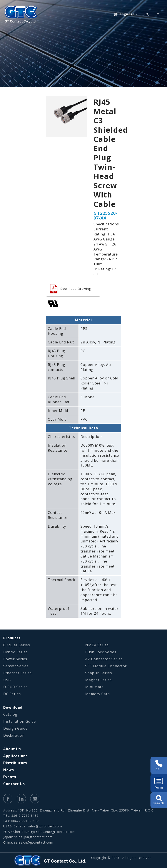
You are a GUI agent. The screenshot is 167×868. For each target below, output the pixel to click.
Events (10, 777)
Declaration (14, 735)
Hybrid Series (16, 652)
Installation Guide (20, 721)
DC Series (12, 694)
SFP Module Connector (106, 666)
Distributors (15, 763)
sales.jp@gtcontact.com (33, 837)
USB (7, 680)
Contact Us (14, 784)
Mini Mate (94, 687)
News (9, 770)
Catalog (10, 714)
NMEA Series (97, 645)
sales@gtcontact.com (45, 826)
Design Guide (15, 728)
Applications (15, 756)
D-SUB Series (15, 687)
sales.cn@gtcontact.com (34, 842)
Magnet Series (99, 680)
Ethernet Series (18, 673)
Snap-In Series (99, 673)
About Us (12, 749)
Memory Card (98, 694)
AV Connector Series (104, 659)
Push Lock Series (101, 652)
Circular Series (17, 645)
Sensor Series (16, 666)
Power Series (15, 659)
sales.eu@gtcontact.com (56, 832)
